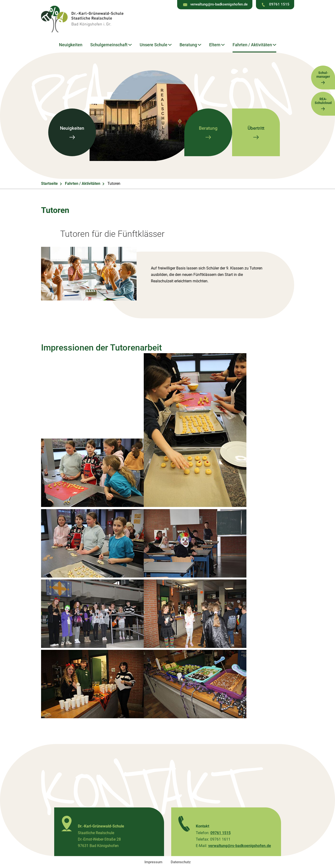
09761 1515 (279, 4)
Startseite (49, 183)
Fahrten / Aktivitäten (252, 45)
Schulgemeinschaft (109, 45)
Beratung (188, 45)
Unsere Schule (154, 45)
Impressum (153, 862)
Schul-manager (323, 78)
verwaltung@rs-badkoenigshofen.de (219, 4)
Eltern (215, 45)
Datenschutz (181, 862)
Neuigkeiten (71, 45)
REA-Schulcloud (323, 104)
